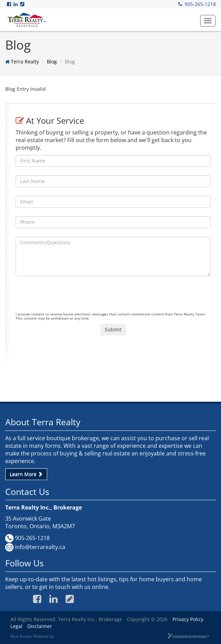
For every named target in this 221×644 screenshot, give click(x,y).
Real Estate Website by (32, 636)
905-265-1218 (200, 4)
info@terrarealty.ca (40, 547)
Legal (16, 626)
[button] (208, 21)
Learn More (26, 474)
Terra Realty (25, 62)
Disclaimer (40, 626)
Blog (52, 62)
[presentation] (68, 298)
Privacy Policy (188, 619)
